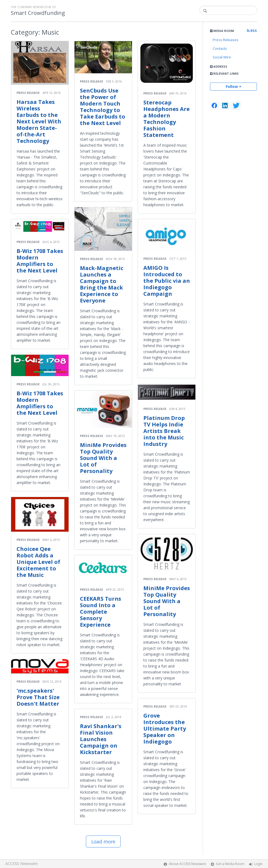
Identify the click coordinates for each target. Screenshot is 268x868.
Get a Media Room (230, 864)
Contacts (220, 48)
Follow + (234, 86)
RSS (252, 31)
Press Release (28, 93)
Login (258, 864)
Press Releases (226, 40)
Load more (103, 841)
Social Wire (222, 57)
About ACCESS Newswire (188, 864)
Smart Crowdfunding (38, 13)
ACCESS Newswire (22, 864)
